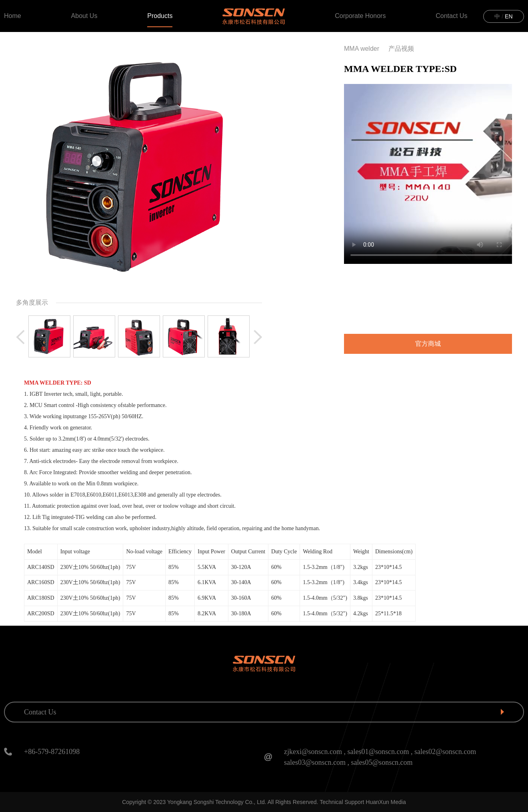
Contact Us (451, 16)
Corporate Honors (360, 16)
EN (509, 16)
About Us (84, 16)
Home (13, 16)
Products (160, 16)
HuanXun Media (386, 802)
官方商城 (428, 344)
